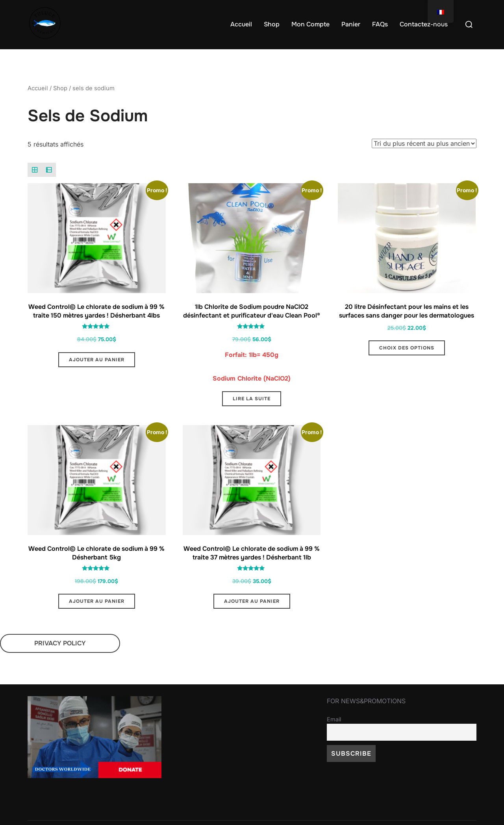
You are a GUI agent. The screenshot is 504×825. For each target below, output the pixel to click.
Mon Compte (310, 24)
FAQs (380, 24)
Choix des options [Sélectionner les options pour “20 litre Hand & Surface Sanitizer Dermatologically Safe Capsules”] (407, 363)
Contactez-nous (424, 24)
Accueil (241, 24)
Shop (272, 24)
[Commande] (424, 159)
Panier (351, 24)
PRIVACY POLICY (60, 659)
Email (334, 734)
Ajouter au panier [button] (97, 375)
